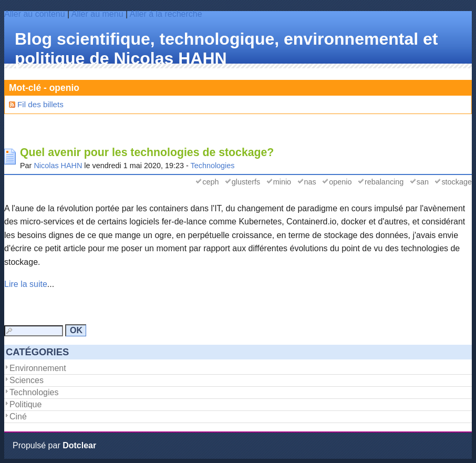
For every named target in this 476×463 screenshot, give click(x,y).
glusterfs (246, 182)
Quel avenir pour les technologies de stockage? (147, 152)
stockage (457, 182)
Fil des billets (40, 104)
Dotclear (79, 445)
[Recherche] (34, 331)
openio (340, 182)
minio (282, 182)
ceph (210, 182)
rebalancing (384, 182)
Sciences (27, 380)
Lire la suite (26, 284)
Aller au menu (97, 14)
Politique (25, 404)
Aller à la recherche (166, 14)
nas (310, 182)
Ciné (18, 416)
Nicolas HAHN (58, 166)
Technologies (213, 166)
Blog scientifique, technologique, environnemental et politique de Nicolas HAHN (226, 49)
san (423, 182)
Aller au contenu (35, 14)
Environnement (38, 368)
